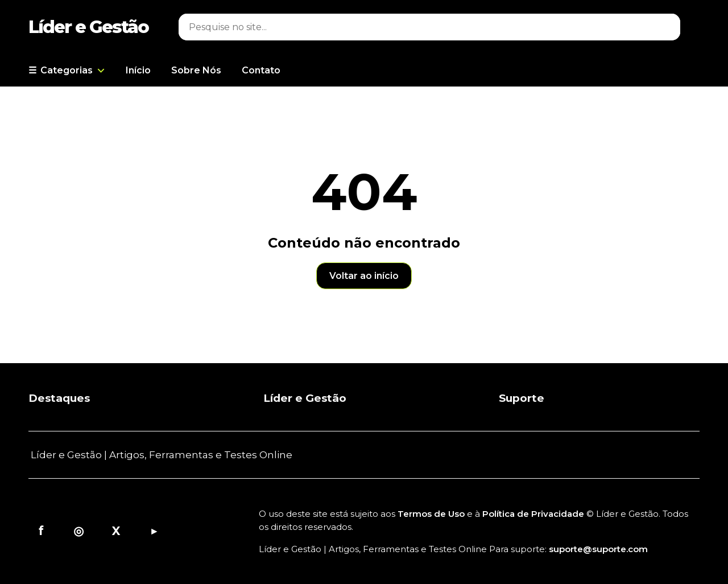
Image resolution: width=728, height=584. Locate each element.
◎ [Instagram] (78, 531)
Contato (261, 70)
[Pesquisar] (415, 27)
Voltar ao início (364, 276)
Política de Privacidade (533, 514)
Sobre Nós (196, 70)
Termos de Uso (431, 514)
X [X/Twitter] (116, 531)
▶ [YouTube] (154, 531)
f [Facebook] (41, 531)
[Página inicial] (94, 27)
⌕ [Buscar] (666, 27)
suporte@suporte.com (598, 549)
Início (138, 70)
